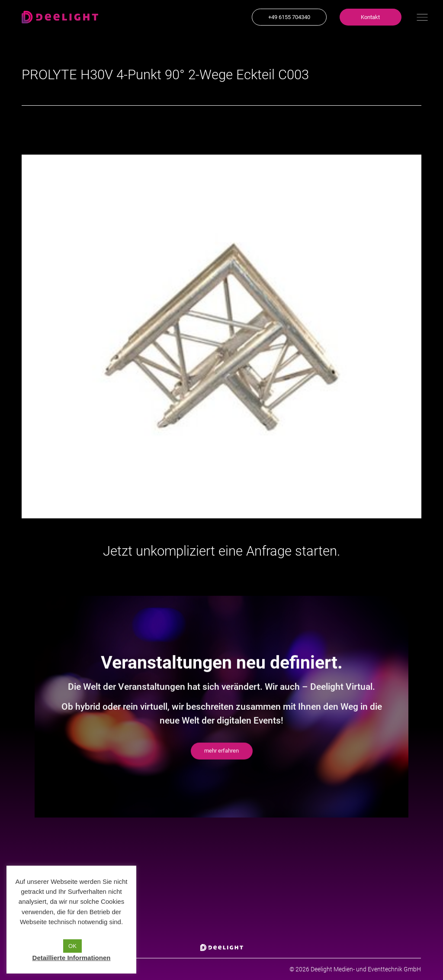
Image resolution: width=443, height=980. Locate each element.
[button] (289, 17)
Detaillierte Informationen (72, 958)
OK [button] (72, 946)
